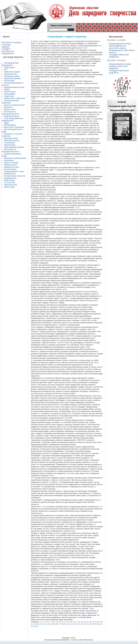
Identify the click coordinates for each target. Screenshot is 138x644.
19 (82, 622)
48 (90, 624)
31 (43, 624)
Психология (9, 81)
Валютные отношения (14, 127)
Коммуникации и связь (14, 171)
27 (32, 624)
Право (7, 89)
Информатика (10, 178)
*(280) (88, 347)
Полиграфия (10, 94)
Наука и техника (11, 163)
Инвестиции (9, 67)
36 (57, 624)
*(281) (51, 476)
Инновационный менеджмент (10, 64)
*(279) (80, 318)
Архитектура (10, 145)
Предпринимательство (14, 87)
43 (76, 624)
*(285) (91, 609)
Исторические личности (15, 176)
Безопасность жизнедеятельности (10, 113)
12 (63, 622)
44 (79, 624)
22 (90, 622)
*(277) (77, 207)
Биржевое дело (11, 138)
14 (68, 622)
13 (65, 622)
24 (96, 622)
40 (68, 624)
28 (34, 624)
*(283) (57, 560)
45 (82, 624)
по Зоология (9, 183)
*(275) (44, 57)
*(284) (50, 591)
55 (37, 626)
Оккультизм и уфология (14, 98)
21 (88, 622)
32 (46, 624)
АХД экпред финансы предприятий (12, 119)
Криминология (10, 165)
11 (60, 622)
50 (96, 624)
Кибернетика (10, 174)
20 (85, 622)
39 (65, 624)
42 (73, 624)
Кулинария (9, 160)
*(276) (33, 99)
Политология (10, 92)
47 (87, 624)
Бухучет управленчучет (14, 105)
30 (40, 624)
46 (85, 624)
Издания (5, 47)
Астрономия (9, 143)
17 (76, 622)
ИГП (6, 70)
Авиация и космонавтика (15, 158)
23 (93, 622)
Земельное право (12, 72)
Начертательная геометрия (10, 102)
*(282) (73, 531)
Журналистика (10, 74)
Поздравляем (8, 53)
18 (79, 622)
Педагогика (9, 96)
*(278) (64, 289)
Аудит (7, 123)
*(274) (85, 48)
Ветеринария (10, 125)
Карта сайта (9, 187)
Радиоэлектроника (12, 78)
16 (74, 622)
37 (59, 624)
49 (93, 624)
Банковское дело (12, 116)
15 (71, 622)
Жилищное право (12, 76)
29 (37, 624)
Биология (8, 107)
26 (102, 622)
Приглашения (8, 51)
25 (99, 622)
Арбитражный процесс (14, 147)
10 (57, 622)
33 (48, 624)
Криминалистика (11, 167)
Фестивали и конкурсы (12, 42)
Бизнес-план (10, 109)
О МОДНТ (6, 49)
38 (62, 624)
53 (32, 626)
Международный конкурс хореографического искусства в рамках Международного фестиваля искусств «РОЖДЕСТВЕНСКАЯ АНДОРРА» (122, 50)
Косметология (10, 169)
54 (34, 626)
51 (98, 624)
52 (101, 624)
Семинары (6, 45)
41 (71, 624)
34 (51, 624)
